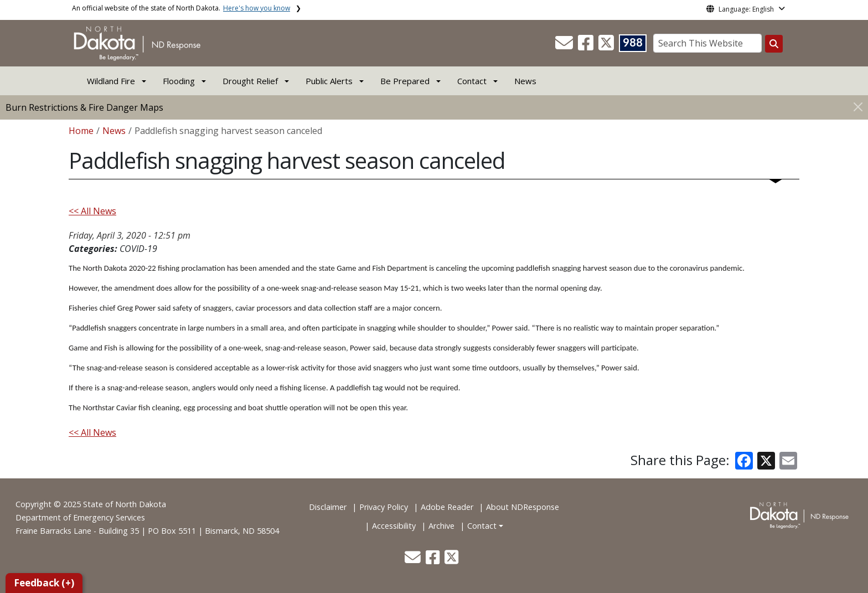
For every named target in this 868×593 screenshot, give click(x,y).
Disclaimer (328, 507)
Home (81, 131)
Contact (482, 526)
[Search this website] (774, 44)
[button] (565, 46)
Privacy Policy (384, 507)
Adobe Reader (447, 507)
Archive (441, 526)
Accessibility (394, 526)
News (525, 81)
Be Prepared (405, 81)
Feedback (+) (44, 583)
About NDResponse (523, 507)
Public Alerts (329, 81)
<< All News (92, 211)
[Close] (858, 107)
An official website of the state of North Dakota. (181, 8)
